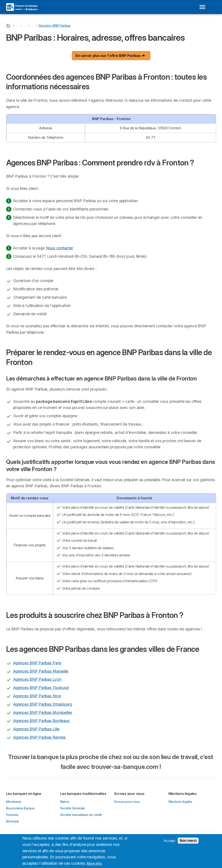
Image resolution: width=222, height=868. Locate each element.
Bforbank (13, 821)
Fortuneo (12, 815)
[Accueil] (9, 25)
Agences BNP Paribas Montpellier (43, 713)
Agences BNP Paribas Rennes (39, 737)
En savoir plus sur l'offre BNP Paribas (110, 56)
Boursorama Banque (20, 808)
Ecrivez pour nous (127, 802)
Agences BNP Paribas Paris (37, 663)
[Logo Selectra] (22, 7)
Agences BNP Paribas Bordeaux (41, 721)
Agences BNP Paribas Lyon (37, 679)
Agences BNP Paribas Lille (36, 729)
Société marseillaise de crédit (81, 815)
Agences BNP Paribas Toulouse (41, 688)
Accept (169, 843)
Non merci (188, 843)
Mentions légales (181, 802)
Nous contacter (59, 248)
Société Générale (73, 808)
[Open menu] (202, 7)
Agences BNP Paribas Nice (37, 696)
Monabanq (14, 802)
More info (94, 866)
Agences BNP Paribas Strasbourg (43, 704)
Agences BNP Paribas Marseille (41, 671)
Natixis (65, 802)
